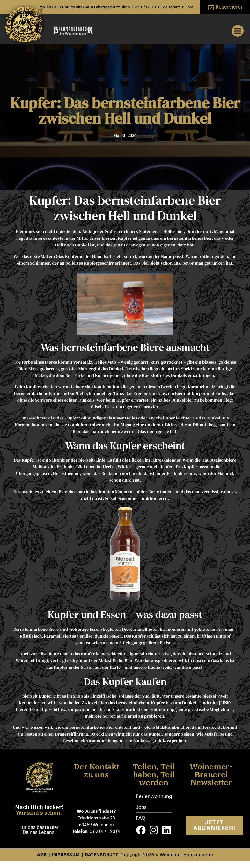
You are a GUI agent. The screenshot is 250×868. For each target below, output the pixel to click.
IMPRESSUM (66, 855)
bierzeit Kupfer (37, 696)
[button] (238, 31)
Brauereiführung (72, 734)
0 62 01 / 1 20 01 (105, 831)
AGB (42, 855)
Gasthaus (220, 660)
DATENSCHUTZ (103, 855)
